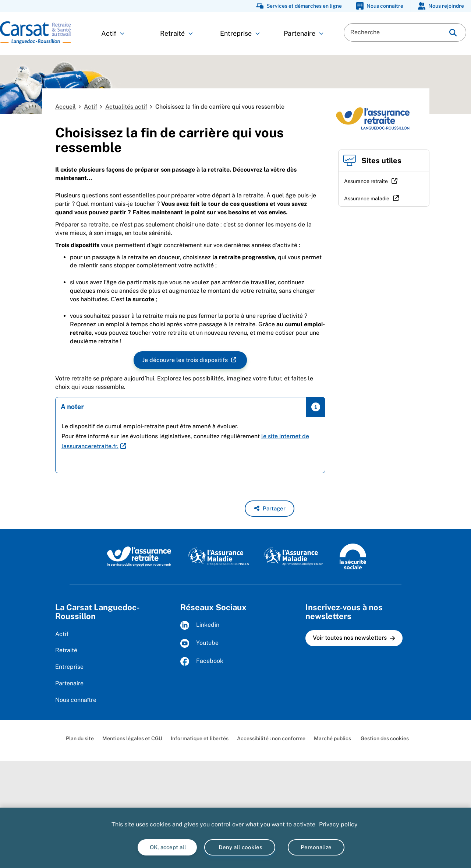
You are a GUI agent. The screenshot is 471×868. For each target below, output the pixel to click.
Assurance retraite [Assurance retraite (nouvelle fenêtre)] (366, 181)
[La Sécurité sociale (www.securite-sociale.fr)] (353, 556)
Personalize (316, 847)
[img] (453, 33)
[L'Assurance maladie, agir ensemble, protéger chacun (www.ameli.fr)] (294, 556)
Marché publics (332, 738)
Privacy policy (338, 824)
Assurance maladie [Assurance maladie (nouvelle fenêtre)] (367, 198)
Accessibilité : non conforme (271, 738)
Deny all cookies (240, 847)
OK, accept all (167, 847)
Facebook (202, 661)
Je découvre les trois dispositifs (186, 360)
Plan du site (80, 738)
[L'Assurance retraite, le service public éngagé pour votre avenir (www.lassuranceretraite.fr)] (139, 556)
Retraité (176, 33)
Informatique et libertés (200, 738)
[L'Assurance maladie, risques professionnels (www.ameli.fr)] (218, 556)
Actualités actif (126, 107)
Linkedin (200, 625)
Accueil (65, 107)
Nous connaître (76, 700)
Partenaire (304, 33)
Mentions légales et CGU (132, 738)
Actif (113, 33)
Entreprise (240, 33)
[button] (270, 509)
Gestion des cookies (384, 738)
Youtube (199, 643)
